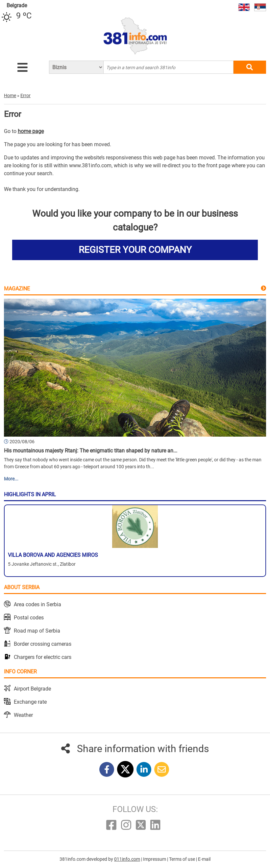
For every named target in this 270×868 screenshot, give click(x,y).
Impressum (155, 859)
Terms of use (183, 859)
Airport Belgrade (32, 689)
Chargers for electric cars (43, 657)
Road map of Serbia (37, 631)
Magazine (17, 289)
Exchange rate (30, 702)
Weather (23, 715)
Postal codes (29, 618)
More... (11, 479)
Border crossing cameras (43, 644)
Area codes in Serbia (37, 604)
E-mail (204, 859)
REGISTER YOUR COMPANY (135, 250)
